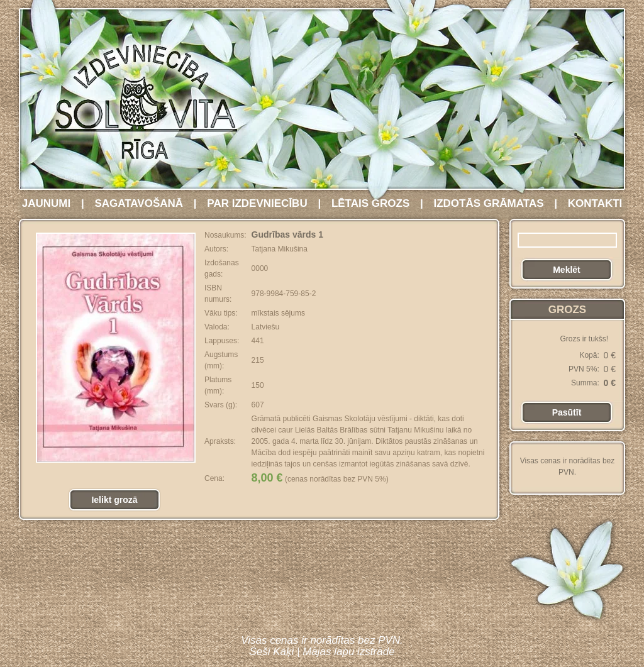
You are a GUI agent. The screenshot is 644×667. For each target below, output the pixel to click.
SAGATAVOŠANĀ (139, 203)
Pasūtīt (567, 412)
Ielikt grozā (114, 500)
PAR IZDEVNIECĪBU (257, 203)
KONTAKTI (595, 203)
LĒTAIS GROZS (370, 203)
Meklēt (567, 270)
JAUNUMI (46, 203)
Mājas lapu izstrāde (348, 652)
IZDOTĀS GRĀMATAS (488, 203)
